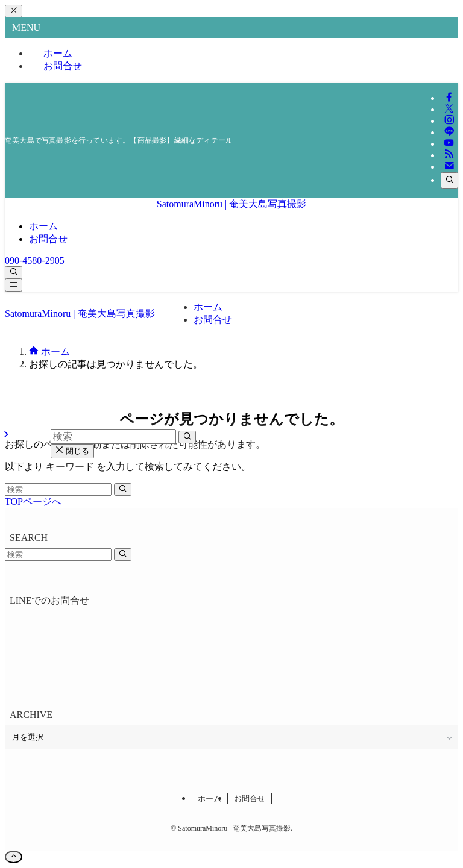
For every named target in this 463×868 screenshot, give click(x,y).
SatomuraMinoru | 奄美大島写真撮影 (232, 204)
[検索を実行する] (123, 489)
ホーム (209, 798)
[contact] (449, 167)
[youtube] (449, 144)
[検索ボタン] (14, 273)
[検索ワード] (58, 489)
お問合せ (63, 66)
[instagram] (449, 121)
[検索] (449, 180)
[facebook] (449, 98)
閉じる (72, 451)
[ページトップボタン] (14, 857)
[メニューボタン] (14, 285)
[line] (449, 132)
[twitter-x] (449, 109)
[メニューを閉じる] (14, 11)
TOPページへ (33, 501)
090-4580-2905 (35, 261)
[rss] (449, 155)
